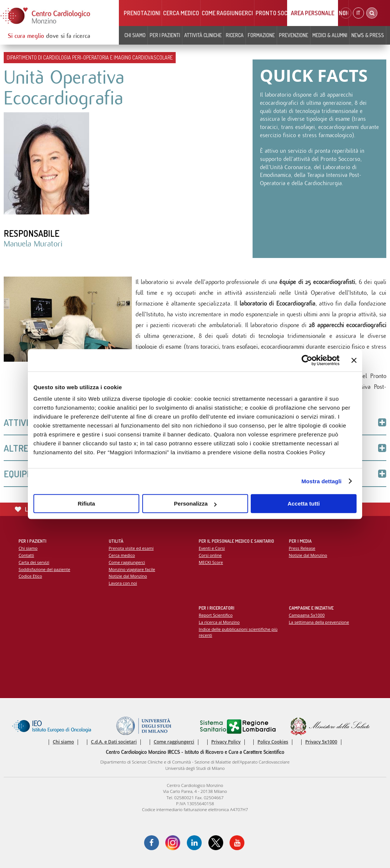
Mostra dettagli (321, 481)
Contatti (26, 555)
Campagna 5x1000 (307, 615)
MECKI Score (211, 562)
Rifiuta (86, 504)
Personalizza (195, 504)
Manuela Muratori (33, 244)
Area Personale (313, 13)
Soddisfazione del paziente (44, 569)
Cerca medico (181, 13)
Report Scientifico (216, 615)
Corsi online (210, 555)
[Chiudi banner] (354, 360)
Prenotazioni (142, 13)
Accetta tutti (304, 504)
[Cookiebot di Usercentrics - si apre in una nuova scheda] (307, 360)
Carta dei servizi (34, 562)
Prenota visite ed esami (131, 548)
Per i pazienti (165, 35)
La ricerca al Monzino (219, 622)
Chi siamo (135, 35)
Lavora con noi (123, 583)
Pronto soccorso (280, 13)
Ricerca (235, 35)
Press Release (302, 548)
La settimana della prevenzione (319, 622)
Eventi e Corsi (212, 548)
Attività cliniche (203, 35)
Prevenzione (294, 35)
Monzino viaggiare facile (132, 569)
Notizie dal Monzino (128, 576)
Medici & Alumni (330, 35)
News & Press (368, 35)
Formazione (261, 35)
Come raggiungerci (227, 13)
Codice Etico (30, 576)
